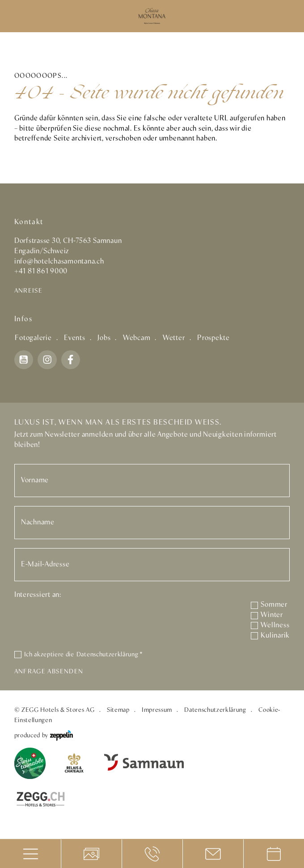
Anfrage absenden (49, 672)
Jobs (104, 338)
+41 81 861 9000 (41, 271)
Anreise (28, 291)
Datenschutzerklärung (110, 655)
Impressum (157, 710)
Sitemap (118, 710)
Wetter (174, 338)
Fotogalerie (33, 338)
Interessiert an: (38, 595)
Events (75, 338)
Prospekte (213, 338)
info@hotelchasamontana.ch (59, 262)
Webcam (137, 338)
